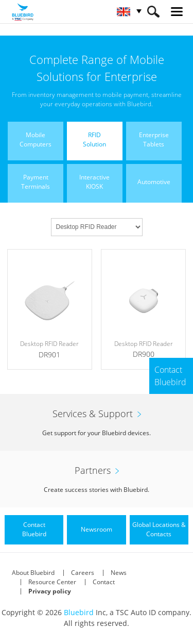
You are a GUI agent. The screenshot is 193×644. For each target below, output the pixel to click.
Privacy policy (50, 591)
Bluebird (79, 612)
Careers (83, 573)
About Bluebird (33, 573)
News (119, 573)
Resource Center (52, 582)
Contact (104, 582)
